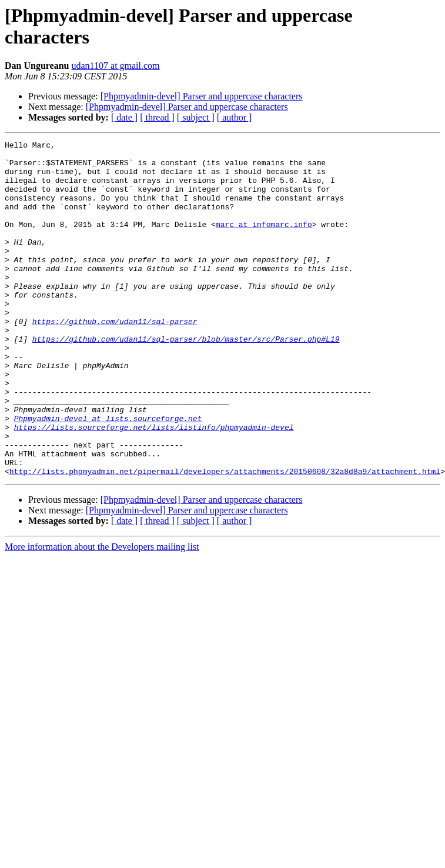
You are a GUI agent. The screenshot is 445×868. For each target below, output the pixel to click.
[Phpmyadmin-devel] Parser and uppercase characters (202, 96)
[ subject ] (196, 117)
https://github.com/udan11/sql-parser (115, 358)
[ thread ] (157, 117)
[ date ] (124, 117)
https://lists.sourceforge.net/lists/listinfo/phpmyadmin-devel (154, 485)
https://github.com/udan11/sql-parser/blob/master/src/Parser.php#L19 (186, 379)
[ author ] (235, 117)
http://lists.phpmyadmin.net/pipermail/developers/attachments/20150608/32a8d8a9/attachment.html (225, 538)
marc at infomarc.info (264, 242)
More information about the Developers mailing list (102, 614)
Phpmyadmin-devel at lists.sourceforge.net (108, 475)
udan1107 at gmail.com (116, 66)
